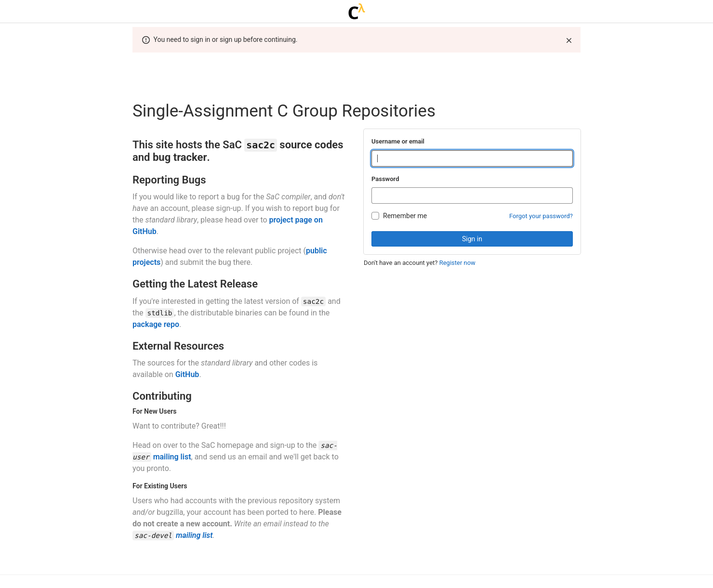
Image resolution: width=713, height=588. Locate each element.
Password (385, 179)
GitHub (187, 374)
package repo (156, 324)
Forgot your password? (541, 216)
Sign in (472, 239)
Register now (457, 263)
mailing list (172, 457)
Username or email (398, 141)
